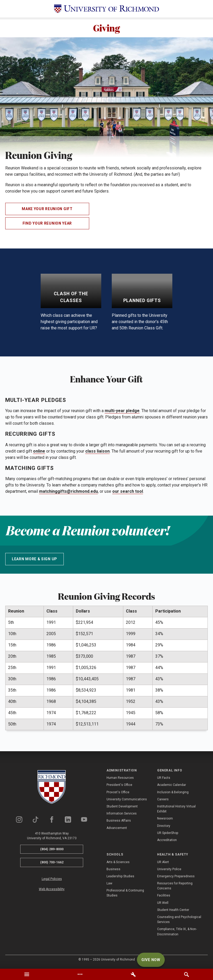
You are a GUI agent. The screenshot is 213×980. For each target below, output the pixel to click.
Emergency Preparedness (176, 878)
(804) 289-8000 (52, 850)
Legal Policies (52, 880)
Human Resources (120, 779)
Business (113, 870)
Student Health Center (173, 911)
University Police (169, 870)
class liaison (97, 452)
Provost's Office (118, 793)
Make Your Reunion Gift (47, 210)
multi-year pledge (122, 412)
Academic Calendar (172, 786)
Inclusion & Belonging (173, 793)
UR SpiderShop (168, 834)
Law (109, 885)
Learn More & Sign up (34, 560)
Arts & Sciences (118, 863)
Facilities (164, 897)
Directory (164, 827)
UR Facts (164, 779)
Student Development (122, 808)
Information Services (122, 815)
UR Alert (163, 863)
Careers (163, 801)
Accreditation (167, 841)
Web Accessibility (52, 890)
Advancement (117, 829)
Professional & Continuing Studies (125, 894)
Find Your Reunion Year (47, 224)
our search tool (128, 493)
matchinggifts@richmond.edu (68, 493)
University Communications (127, 801)
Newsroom (165, 820)
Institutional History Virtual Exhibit (176, 810)
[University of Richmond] (106, 9)
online (39, 452)
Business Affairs (119, 822)
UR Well (163, 904)
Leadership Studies (120, 878)
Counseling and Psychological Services (179, 921)
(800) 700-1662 (52, 864)
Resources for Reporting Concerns (175, 887)
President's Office (119, 786)
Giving (106, 28)
